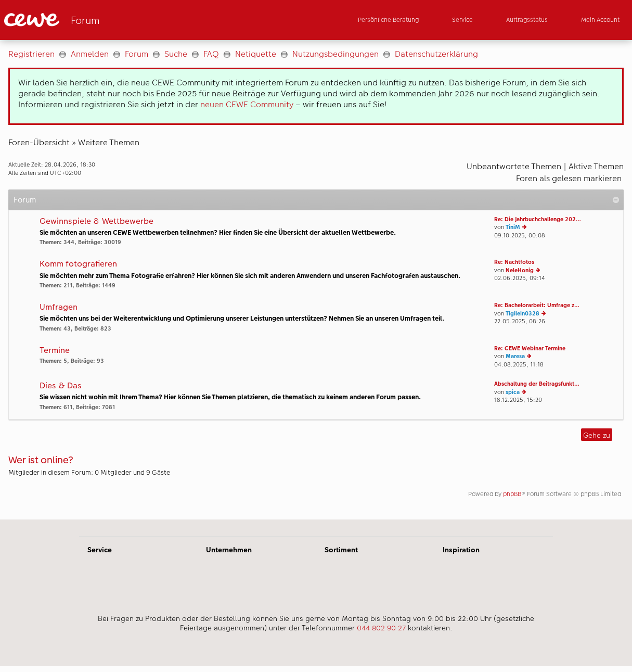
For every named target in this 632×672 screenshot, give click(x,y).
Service (100, 550)
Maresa (515, 356)
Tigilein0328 (523, 314)
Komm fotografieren (78, 264)
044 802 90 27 (381, 628)
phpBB (512, 494)
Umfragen (59, 307)
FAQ (211, 54)
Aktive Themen (596, 166)
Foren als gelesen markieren (569, 178)
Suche (176, 54)
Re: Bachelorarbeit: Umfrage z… (537, 305)
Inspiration (461, 550)
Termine (55, 351)
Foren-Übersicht (39, 142)
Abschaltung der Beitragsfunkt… (537, 384)
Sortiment (341, 550)
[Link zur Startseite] (106, 20)
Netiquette (256, 54)
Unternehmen (229, 550)
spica (513, 392)
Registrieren (31, 54)
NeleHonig (520, 270)
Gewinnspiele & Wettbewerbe (96, 221)
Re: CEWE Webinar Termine (530, 348)
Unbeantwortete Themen (514, 166)
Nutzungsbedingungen (336, 54)
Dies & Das (61, 386)
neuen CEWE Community (247, 104)
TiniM (513, 227)
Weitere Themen (109, 142)
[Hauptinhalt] (316, 280)
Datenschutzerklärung (436, 54)
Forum (137, 54)
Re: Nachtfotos (514, 262)
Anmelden (90, 54)
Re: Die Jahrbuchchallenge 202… (538, 219)
